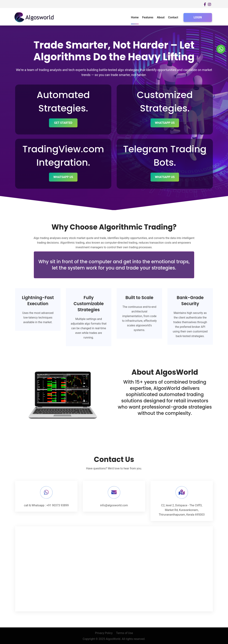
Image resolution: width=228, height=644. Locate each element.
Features (148, 17)
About (161, 17)
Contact (173, 17)
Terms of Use (125, 633)
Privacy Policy (104, 633)
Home (135, 17)
